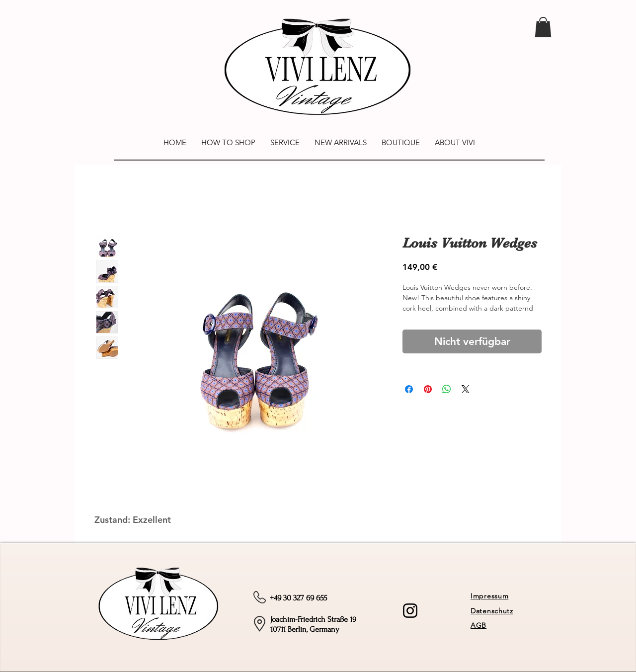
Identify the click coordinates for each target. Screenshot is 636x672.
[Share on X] (466, 389)
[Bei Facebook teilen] (409, 389)
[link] (543, 27)
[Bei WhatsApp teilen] (447, 389)
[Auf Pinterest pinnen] (428, 389)
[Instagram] (410, 611)
